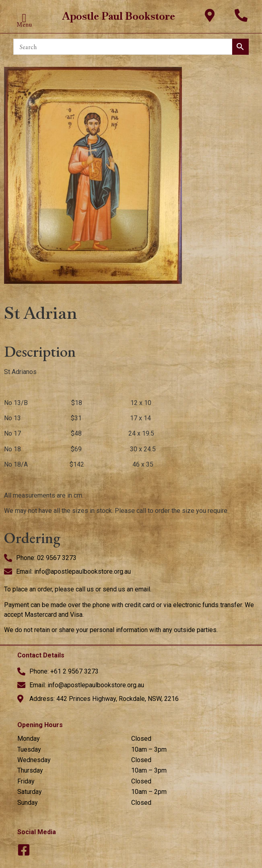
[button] (24, 18)
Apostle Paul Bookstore (119, 16)
